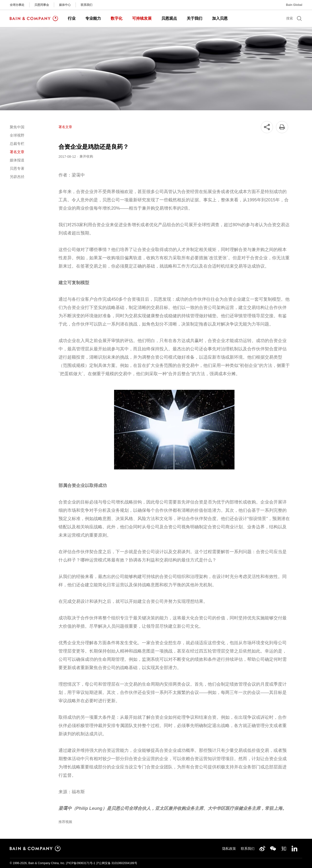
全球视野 (17, 135)
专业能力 (93, 18)
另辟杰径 (17, 177)
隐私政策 (229, 849)
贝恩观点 (169, 18)
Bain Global (294, 5)
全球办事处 (17, 5)
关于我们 (195, 18)
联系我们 (87, 5)
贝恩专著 (17, 168)
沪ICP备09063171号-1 (80, 863)
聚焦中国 (17, 127)
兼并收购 (86, 156)
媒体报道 (17, 160)
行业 (72, 18)
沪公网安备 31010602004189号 (117, 863)
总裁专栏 (17, 144)
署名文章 (17, 152)
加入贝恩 (220, 18)
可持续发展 (142, 18)
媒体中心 (65, 5)
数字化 (117, 18)
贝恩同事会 (42, 5)
